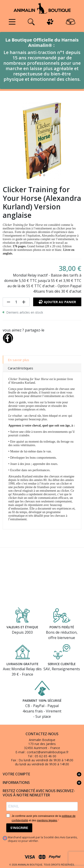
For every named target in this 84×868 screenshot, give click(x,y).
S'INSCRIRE (19, 828)
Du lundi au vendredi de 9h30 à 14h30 (46, 760)
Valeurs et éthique (22, 627)
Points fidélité (62, 627)
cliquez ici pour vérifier (23, 841)
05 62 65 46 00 (45, 756)
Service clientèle (62, 664)
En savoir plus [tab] (18, 360)
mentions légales (47, 820)
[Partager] (8, 337)
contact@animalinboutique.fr (48, 752)
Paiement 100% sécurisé (42, 700)
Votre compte (42, 774)
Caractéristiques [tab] (20, 368)
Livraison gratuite (22, 664)
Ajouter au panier (57, 302)
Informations (42, 783)
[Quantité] (16, 302)
